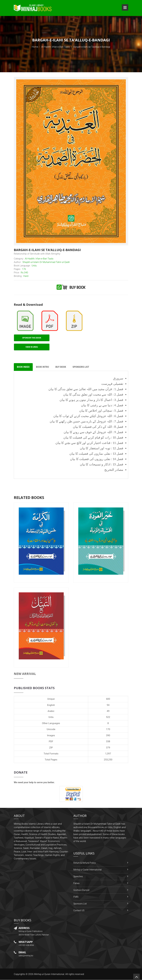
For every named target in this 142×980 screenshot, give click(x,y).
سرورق (118, 378)
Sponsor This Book (32, 338)
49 (108, 711)
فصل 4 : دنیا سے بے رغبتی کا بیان (102, 405)
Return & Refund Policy (85, 863)
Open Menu (125, 7)
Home (35, 47)
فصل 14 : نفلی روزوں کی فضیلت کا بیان (97, 459)
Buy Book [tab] (61, 367)
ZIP (51, 748)
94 (108, 705)
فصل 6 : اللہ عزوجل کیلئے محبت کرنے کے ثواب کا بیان (88, 416)
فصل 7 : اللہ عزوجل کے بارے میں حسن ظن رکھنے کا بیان (86, 421)
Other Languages (51, 723)
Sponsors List (80, 904)
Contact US (79, 911)
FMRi (76, 897)
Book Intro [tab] (43, 367)
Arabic (51, 711)
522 (108, 717)
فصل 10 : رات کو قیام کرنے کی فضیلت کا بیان (93, 438)
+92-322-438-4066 (26, 945)
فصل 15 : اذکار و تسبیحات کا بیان (102, 464)
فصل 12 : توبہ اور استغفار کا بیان (102, 448)
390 (108, 735)
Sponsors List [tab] (82, 367)
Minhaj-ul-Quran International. (49, 974)
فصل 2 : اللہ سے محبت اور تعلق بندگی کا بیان (93, 395)
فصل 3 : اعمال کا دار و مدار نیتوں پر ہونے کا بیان (91, 400)
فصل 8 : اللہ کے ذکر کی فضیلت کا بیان (98, 427)
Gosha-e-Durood (81, 890)
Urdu (51, 717)
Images (51, 735)
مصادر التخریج (114, 470)
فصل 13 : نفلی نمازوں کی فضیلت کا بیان (96, 454)
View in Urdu (32, 347)
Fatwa (76, 883)
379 (108, 748)
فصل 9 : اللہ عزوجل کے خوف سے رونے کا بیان (93, 432)
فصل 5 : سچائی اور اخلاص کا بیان (101, 411)
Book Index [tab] (23, 367)
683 (108, 699)
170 (108, 729)
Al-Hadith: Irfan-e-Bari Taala (56, 47)
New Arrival (25, 674)
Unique (51, 699)
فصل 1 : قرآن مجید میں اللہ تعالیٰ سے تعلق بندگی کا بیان (86, 389)
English (51, 705)
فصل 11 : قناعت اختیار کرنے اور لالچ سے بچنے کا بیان (89, 443)
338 (108, 742)
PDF (51, 742)
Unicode (51, 729)
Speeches (78, 877)
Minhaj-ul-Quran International (87, 870)
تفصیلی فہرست (112, 384)
